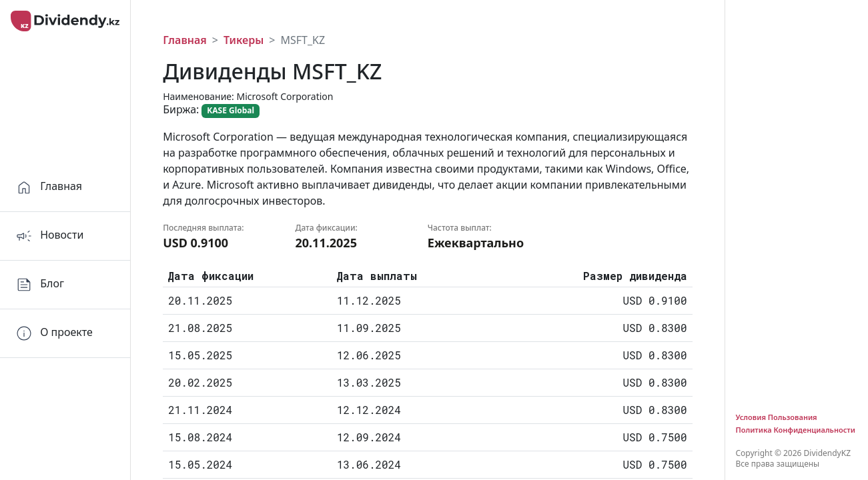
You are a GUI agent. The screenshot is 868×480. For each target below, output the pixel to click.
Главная (185, 40)
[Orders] (65, 334)
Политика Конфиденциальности (796, 430)
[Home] (65, 188)
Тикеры (244, 40)
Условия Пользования (777, 417)
